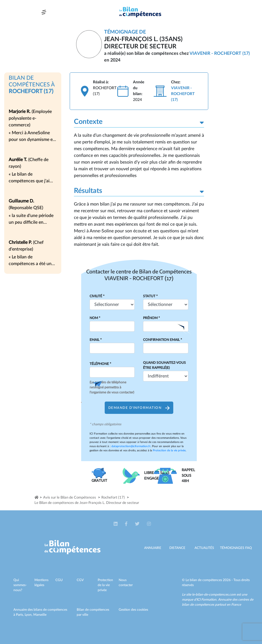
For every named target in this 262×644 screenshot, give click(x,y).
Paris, (20, 615)
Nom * (95, 318)
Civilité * (97, 296)
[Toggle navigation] (44, 12)
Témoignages (232, 548)
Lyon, (29, 615)
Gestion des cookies (133, 610)
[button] (116, 524)
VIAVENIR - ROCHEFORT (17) (220, 53)
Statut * (150, 296)
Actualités (204, 548)
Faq (249, 548)
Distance (177, 548)
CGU (59, 580)
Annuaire (153, 548)
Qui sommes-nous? (20, 585)
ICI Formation (206, 600)
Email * (96, 340)
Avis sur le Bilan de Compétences (70, 498)
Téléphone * (100, 364)
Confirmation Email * (162, 340)
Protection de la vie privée (169, 450)
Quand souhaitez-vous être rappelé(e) (164, 365)
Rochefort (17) (113, 498)
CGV (80, 580)
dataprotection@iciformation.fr (131, 446)
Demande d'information (139, 408)
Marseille (40, 615)
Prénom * (151, 318)
